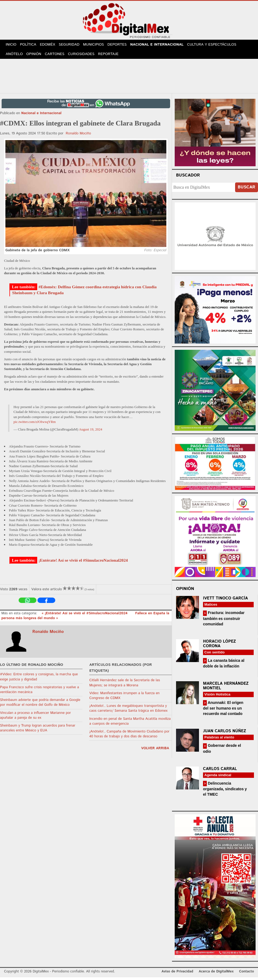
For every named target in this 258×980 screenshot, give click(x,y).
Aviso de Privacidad (177, 974)
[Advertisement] (129, 78)
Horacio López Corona (219, 646)
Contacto (247, 974)
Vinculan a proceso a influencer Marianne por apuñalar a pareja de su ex (35, 718)
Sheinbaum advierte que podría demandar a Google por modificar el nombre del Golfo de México (40, 705)
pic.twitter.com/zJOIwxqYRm (35, 424)
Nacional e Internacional (162, 45)
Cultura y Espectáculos (216, 45)
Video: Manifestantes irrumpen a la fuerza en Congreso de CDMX (124, 699)
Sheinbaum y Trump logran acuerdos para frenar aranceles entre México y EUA (38, 731)
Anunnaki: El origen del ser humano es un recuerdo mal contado (223, 711)
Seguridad (73, 45)
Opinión (35, 57)
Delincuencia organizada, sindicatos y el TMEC (225, 791)
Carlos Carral (220, 772)
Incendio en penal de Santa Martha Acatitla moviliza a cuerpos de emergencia (130, 724)
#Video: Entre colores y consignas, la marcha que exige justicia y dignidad (39, 680)
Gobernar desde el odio (222, 751)
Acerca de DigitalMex (216, 974)
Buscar (247, 190)
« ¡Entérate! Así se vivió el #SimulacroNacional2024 (85, 616)
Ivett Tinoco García (226, 601)
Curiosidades (84, 57)
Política (30, 45)
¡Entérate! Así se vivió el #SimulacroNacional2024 (83, 563)
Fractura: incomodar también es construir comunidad (224, 621)
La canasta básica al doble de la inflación (224, 666)
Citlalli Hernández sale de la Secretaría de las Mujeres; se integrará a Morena (125, 686)
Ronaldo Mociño (78, 136)
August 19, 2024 (91, 432)
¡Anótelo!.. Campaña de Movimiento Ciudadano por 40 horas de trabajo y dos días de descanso (129, 737)
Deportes (122, 45)
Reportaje (112, 57)
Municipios (98, 45)
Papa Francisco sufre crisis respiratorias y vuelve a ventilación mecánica (39, 693)
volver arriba (155, 751)
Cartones (57, 57)
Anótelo (15, 57)
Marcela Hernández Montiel (226, 689)
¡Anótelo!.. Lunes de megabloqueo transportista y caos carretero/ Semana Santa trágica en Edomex (128, 711)
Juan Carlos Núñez (225, 734)
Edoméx (50, 45)
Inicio (12, 45)
